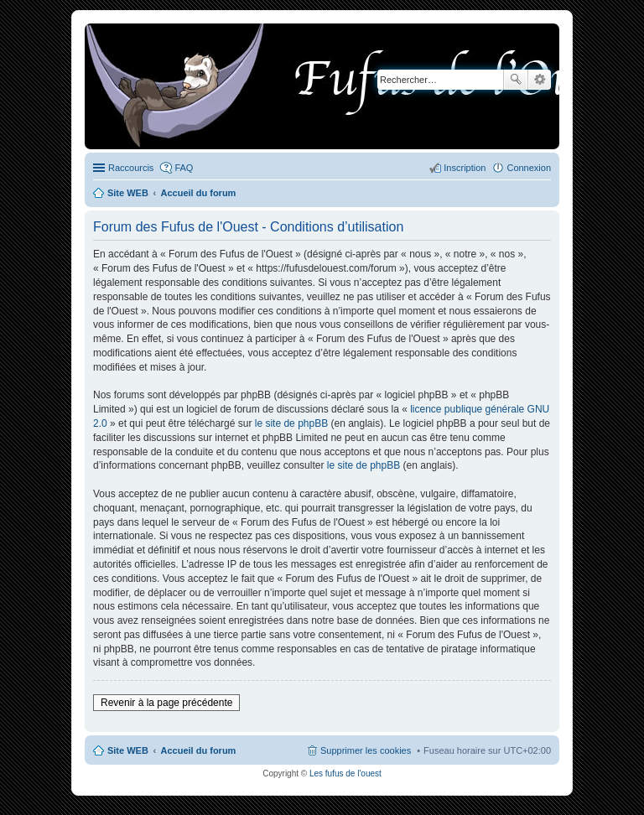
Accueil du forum (199, 750)
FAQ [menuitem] (184, 168)
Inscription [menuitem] (465, 168)
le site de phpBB (291, 423)
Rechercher (516, 80)
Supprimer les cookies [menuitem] (366, 750)
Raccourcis (131, 168)
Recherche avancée (540, 80)
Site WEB (128, 750)
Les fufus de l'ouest (345, 773)
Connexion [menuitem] (529, 168)
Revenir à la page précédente (166, 703)
